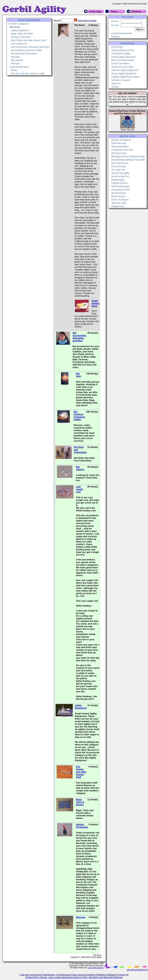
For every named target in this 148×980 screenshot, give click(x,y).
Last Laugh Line (19, 44)
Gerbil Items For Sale (122, 67)
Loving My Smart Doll (122, 150)
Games (115, 87)
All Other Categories (19, 24)
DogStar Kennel (119, 183)
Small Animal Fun (120, 176)
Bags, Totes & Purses (22, 34)
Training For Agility (121, 54)
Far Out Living (119, 166)
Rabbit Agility (118, 180)
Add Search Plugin (87, 21)
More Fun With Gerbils (123, 60)
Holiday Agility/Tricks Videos (126, 77)
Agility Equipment (20, 30)
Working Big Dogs (120, 186)
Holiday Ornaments (21, 37)
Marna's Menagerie (121, 140)
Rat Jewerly (17, 60)
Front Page (117, 47)
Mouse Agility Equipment (124, 73)
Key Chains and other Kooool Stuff (28, 40)
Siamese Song (119, 203)
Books (14, 70)
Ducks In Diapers (120, 200)
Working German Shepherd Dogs (128, 156)
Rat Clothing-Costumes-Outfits (26, 50)
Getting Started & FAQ (123, 50)
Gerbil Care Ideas (120, 63)
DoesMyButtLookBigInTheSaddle (128, 160)
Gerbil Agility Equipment (123, 57)
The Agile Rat (118, 170)
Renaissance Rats (121, 190)
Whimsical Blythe (120, 146)
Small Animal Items (19, 67)
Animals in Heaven (121, 80)
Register (116, 37)
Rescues (15, 63)
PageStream (118, 206)
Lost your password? (122, 33)
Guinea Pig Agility (120, 173)
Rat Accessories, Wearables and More (30, 47)
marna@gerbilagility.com (137, 970)
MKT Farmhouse (120, 163)
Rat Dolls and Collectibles (24, 54)
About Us (116, 83)
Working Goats (119, 153)
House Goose (118, 196)
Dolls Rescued (119, 143)
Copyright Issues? (96, 968)
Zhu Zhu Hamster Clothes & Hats (28, 73)
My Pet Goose (119, 193)
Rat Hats (15, 57)
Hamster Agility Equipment (125, 70)
